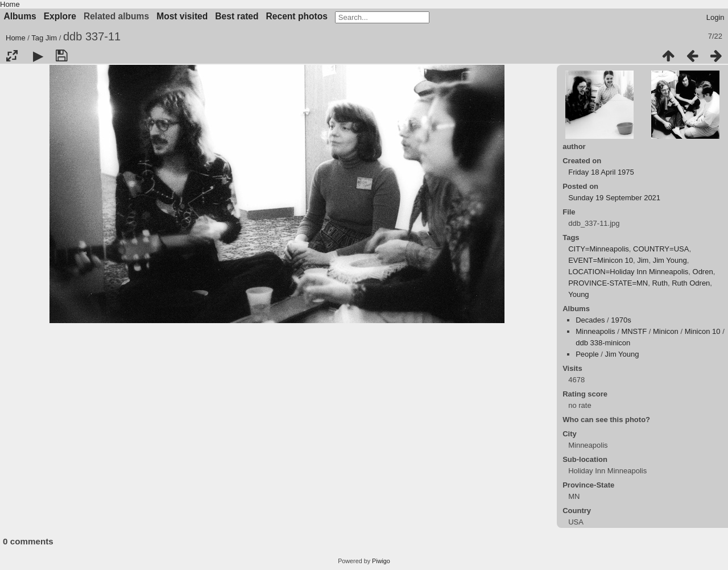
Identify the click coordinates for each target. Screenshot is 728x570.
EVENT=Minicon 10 (601, 260)
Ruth (659, 283)
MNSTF (634, 331)
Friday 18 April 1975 (601, 172)
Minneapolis (595, 331)
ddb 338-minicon (603, 343)
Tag (37, 38)
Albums (20, 16)
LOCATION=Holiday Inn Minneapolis (628, 272)
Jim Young (670, 260)
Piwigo (381, 561)
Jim (51, 38)
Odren (703, 272)
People (587, 354)
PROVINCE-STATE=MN (608, 283)
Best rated (237, 16)
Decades (590, 320)
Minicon (666, 331)
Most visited (182, 16)
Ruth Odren (691, 283)
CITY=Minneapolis (599, 249)
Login (715, 17)
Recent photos (297, 16)
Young (578, 294)
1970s (621, 320)
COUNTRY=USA (661, 249)
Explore (60, 16)
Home (10, 4)
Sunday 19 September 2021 (614, 198)
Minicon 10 (703, 331)
